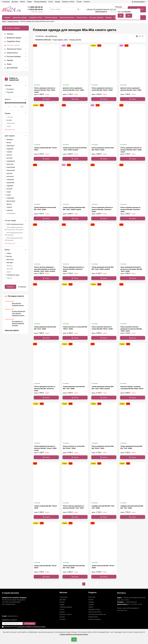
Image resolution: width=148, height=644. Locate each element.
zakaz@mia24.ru (101, 12)
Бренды (62, 612)
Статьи (62, 609)
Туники (91, 607)
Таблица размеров (66, 607)
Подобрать (10, 287)
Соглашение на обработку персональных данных (31, 627)
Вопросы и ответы (66, 614)
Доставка (63, 600)
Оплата (62, 602)
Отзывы (62, 617)
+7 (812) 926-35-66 (35, 9)
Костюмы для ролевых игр (97, 614)
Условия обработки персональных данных (74, 634)
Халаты (91, 600)
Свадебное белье (94, 609)
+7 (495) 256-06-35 (35, 7)
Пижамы (91, 602)
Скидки (62, 605)
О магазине (63, 597)
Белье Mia (92, 597)
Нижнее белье (93, 617)
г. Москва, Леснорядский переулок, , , (104, 9)
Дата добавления (51, 36)
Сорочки (91, 605)
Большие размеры (95, 619)
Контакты (63, 619)
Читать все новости (12, 330)
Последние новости (16, 296)
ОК (74, 639)
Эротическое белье (95, 612)
